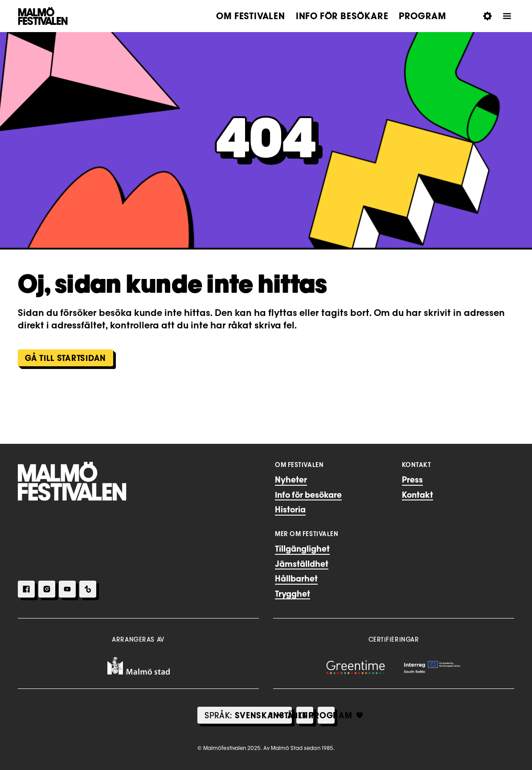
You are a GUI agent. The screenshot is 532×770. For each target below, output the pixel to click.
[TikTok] (88, 589)
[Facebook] (26, 589)
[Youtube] (67, 589)
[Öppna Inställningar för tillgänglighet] (487, 16)
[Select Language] (254, 715)
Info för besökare (342, 16)
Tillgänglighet (302, 549)
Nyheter (291, 479)
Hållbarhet (296, 578)
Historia (290, 509)
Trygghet (293, 594)
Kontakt (417, 495)
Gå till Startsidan (65, 358)
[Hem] (72, 481)
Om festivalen (250, 16)
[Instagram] (47, 589)
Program (423, 16)
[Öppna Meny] (507, 16)
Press (412, 479)
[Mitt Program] (326, 715)
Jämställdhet (302, 564)
